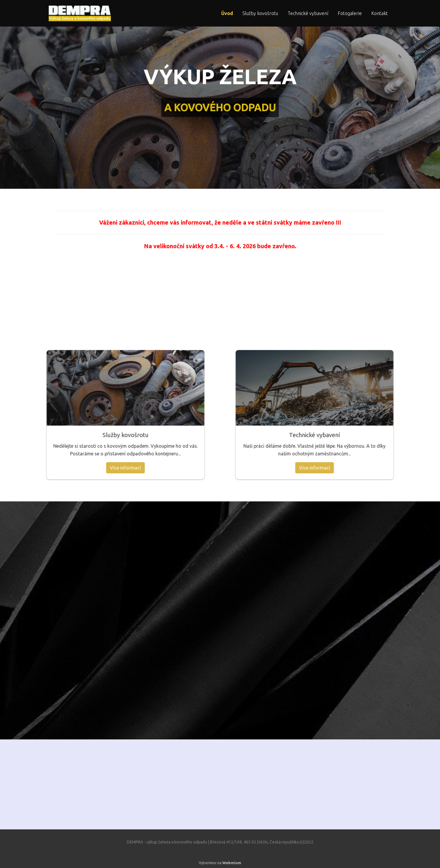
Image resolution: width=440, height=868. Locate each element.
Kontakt (380, 13)
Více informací (51, 468)
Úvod (227, 13)
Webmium (232, 863)
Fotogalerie (350, 13)
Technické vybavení (308, 13)
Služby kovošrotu (260, 13)
